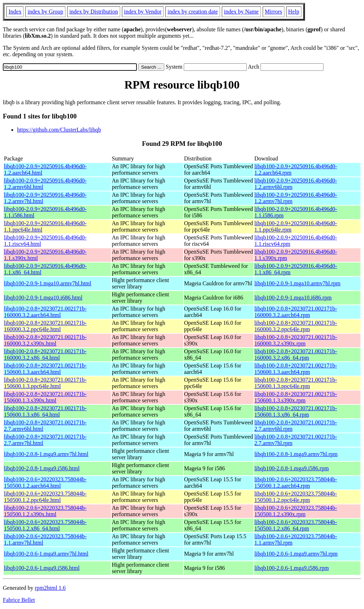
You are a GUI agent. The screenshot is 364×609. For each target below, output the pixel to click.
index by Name (241, 12)
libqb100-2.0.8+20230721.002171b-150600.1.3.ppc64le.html (45, 383)
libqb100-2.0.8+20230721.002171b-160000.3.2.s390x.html (45, 340)
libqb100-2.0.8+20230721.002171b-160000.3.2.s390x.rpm (296, 340)
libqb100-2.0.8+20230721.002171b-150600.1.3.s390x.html (45, 397)
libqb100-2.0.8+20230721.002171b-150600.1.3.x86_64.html (45, 411)
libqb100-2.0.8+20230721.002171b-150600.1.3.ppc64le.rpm (296, 383)
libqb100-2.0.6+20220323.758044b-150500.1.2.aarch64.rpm (296, 483)
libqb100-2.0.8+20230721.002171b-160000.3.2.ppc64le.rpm (296, 326)
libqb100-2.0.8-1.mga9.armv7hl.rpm (296, 454)
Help (294, 12)
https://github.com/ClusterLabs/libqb (59, 130)
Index (15, 12)
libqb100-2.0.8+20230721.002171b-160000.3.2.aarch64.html (45, 312)
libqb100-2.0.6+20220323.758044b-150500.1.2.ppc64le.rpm (296, 497)
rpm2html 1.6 (50, 588)
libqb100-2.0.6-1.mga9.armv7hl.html (46, 554)
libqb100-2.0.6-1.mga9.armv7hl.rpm (296, 554)
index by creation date (193, 12)
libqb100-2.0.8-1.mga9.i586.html (42, 468)
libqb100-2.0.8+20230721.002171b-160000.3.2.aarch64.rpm (296, 312)
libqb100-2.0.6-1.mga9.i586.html (42, 568)
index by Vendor (143, 12)
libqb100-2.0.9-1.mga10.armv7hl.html (48, 283)
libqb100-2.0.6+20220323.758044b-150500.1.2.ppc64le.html (45, 497)
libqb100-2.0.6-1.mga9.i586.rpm (292, 568)
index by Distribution (94, 12)
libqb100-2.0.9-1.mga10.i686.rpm (293, 298)
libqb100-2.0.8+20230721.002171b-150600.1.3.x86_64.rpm (296, 411)
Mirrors (274, 12)
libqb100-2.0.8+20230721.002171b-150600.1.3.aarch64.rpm (296, 369)
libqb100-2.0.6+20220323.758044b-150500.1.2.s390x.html (45, 511)
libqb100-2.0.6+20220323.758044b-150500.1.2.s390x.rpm (296, 511)
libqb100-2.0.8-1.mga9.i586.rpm (292, 468)
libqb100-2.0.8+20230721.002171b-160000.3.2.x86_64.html (45, 354)
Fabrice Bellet (19, 600)
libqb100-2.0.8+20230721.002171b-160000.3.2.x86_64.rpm (296, 354)
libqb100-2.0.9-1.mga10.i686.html (43, 298)
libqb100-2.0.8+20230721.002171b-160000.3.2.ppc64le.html (45, 326)
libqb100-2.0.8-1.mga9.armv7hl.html (46, 454)
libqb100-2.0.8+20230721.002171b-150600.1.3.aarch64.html (45, 369)
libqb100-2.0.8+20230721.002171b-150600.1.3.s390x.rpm (296, 397)
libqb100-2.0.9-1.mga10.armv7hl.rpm (298, 283)
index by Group (45, 12)
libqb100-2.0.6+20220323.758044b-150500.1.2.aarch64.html (45, 483)
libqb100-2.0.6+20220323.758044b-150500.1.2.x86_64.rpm (296, 525)
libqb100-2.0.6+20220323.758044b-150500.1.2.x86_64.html (45, 525)
